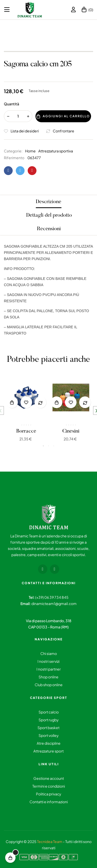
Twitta (20, 171)
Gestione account (49, 778)
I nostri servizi (48, 661)
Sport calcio (49, 712)
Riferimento (14, 158)
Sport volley (49, 735)
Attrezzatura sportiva (56, 151)
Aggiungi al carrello (63, 116)
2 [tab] (49, 446)
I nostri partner (49, 669)
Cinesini (71, 431)
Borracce (26, 431)
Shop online (48, 677)
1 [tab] (43, 446)
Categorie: (13, 151)
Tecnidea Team (50, 841)
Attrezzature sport (48, 751)
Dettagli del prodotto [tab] (49, 215)
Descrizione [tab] (48, 202)
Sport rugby (49, 720)
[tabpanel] (26, 411)
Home (30, 151)
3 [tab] (54, 446)
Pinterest (32, 171)
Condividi (8, 171)
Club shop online (49, 685)
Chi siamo (49, 653)
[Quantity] (18, 116)
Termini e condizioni (49, 786)
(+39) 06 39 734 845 (52, 597)
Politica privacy (49, 794)
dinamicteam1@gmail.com (54, 603)
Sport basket (48, 728)
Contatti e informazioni (49, 802)
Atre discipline (49, 743)
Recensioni (49, 229)
